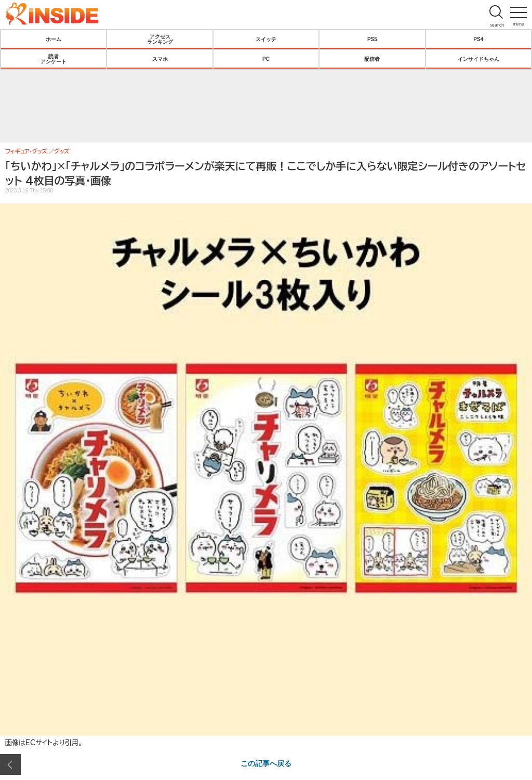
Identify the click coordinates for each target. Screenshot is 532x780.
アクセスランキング (160, 39)
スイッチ (266, 39)
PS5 (372, 39)
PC (266, 59)
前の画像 (10, 764)
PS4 (478, 39)
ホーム (54, 39)
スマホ (160, 59)
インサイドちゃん (478, 59)
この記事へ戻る (266, 763)
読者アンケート (54, 59)
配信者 (372, 59)
